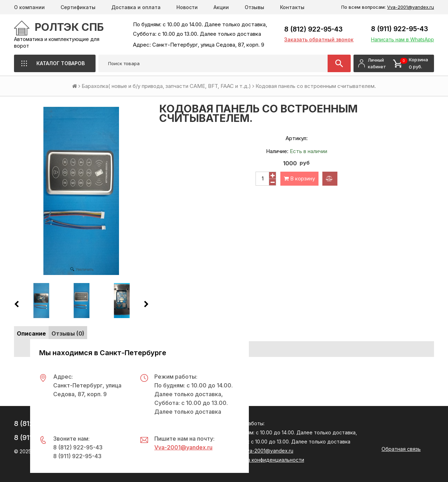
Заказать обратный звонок (319, 39)
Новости (187, 7)
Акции (221, 7)
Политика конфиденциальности (266, 460)
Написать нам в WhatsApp (402, 39)
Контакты (292, 7)
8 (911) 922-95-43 (400, 29)
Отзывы (254, 7)
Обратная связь (401, 449)
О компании (29, 7)
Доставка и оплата (136, 7)
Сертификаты (78, 7)
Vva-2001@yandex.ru (411, 7)
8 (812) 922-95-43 (313, 29)
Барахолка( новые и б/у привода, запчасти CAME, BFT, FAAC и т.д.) (166, 86)
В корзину (299, 178)
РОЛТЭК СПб (69, 27)
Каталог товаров (61, 63)
